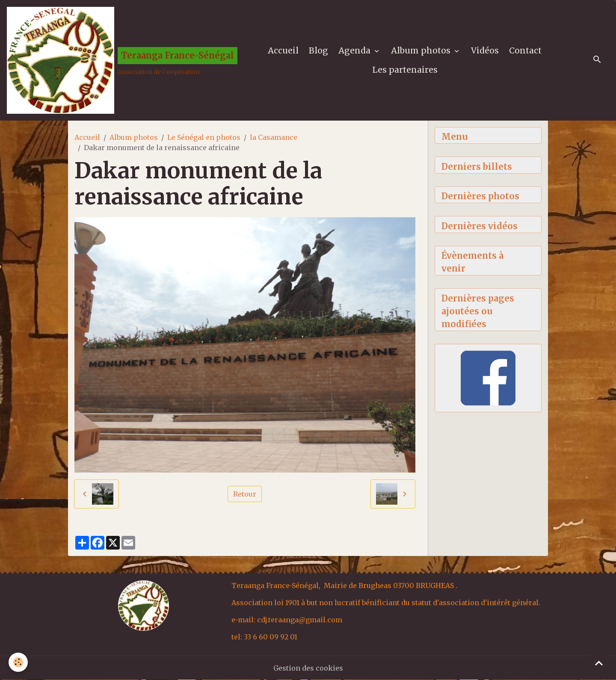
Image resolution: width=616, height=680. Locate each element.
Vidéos (485, 50)
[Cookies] (18, 662)
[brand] (117, 60)
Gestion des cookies (308, 668)
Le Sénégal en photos (204, 137)
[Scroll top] (599, 663)
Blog (318, 50)
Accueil (283, 50)
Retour (245, 494)
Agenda (355, 50)
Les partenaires (405, 70)
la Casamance (274, 137)
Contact (525, 50)
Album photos (422, 50)
